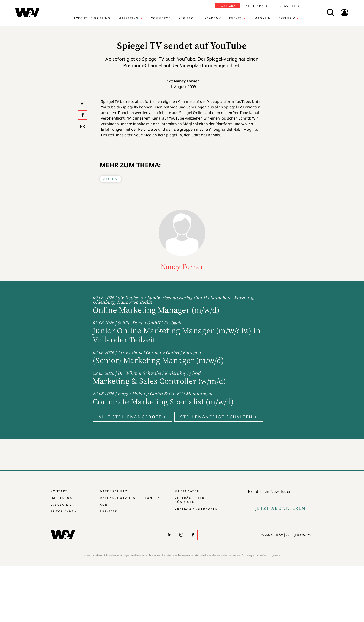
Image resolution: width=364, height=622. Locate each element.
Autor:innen (64, 511)
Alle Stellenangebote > (133, 417)
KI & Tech (187, 18)
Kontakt (59, 491)
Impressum (62, 498)
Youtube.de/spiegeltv (120, 107)
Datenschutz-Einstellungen (130, 498)
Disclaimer (62, 505)
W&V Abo (228, 6)
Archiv (110, 179)
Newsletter (289, 6)
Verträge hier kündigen (190, 500)
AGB (104, 505)
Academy (213, 18)
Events (236, 18)
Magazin (263, 18)
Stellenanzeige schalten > (219, 417)
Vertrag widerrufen (196, 509)
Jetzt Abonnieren (281, 508)
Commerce (161, 18)
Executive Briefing (92, 18)
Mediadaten (187, 491)
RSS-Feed (109, 511)
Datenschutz (114, 491)
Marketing (128, 18)
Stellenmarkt (258, 6)
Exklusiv (287, 18)
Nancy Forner (186, 81)
